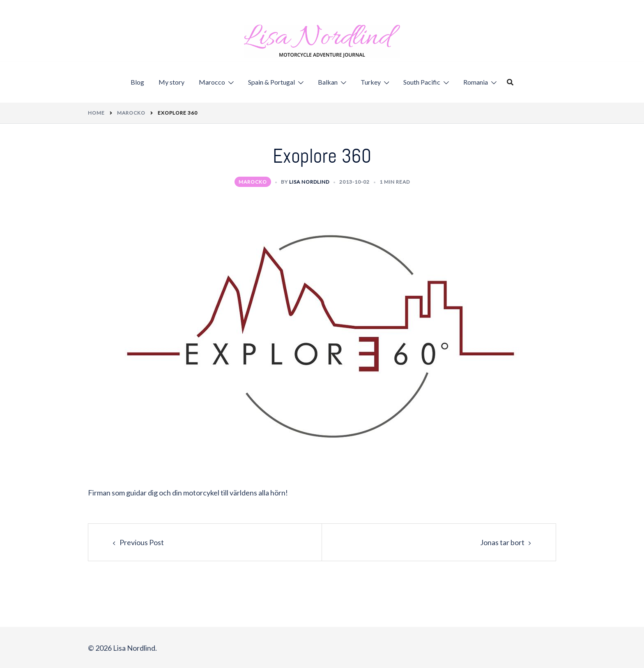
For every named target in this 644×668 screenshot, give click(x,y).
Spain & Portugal (271, 82)
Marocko (253, 182)
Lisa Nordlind (309, 182)
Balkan (328, 82)
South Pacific (422, 82)
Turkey (371, 82)
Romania (476, 82)
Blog (137, 82)
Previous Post (142, 542)
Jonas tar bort (502, 542)
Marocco (212, 82)
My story (171, 82)
